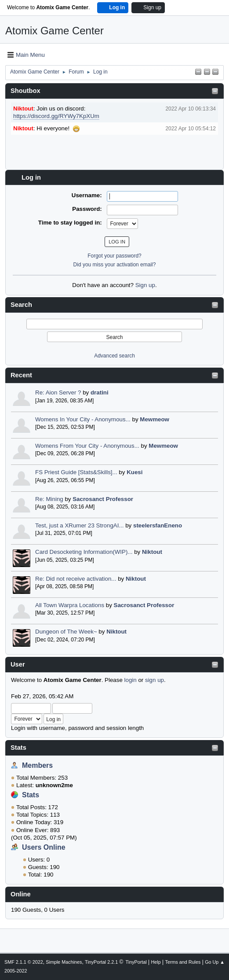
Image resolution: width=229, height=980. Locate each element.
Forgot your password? (114, 256)
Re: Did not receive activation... (76, 579)
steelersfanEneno (158, 525)
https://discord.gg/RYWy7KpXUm (56, 116)
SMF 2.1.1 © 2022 (24, 962)
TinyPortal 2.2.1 (101, 962)
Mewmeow (154, 419)
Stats (18, 748)
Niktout (152, 552)
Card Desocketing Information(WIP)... (84, 552)
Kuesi (134, 472)
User (18, 664)
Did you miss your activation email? (115, 265)
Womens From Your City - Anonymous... (87, 446)
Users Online (44, 847)
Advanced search (114, 356)
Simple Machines (64, 962)
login (131, 680)
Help (156, 962)
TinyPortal (136, 962)
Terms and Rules (183, 962)
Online (21, 894)
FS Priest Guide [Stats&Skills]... (76, 472)
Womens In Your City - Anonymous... (83, 419)
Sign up (145, 285)
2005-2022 (16, 971)
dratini (100, 392)
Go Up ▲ (215, 962)
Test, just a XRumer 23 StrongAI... (80, 525)
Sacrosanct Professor (103, 499)
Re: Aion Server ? (58, 392)
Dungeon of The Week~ (66, 632)
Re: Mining (49, 499)
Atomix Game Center (55, 31)
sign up (154, 680)
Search (21, 305)
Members (37, 765)
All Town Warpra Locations (70, 605)
